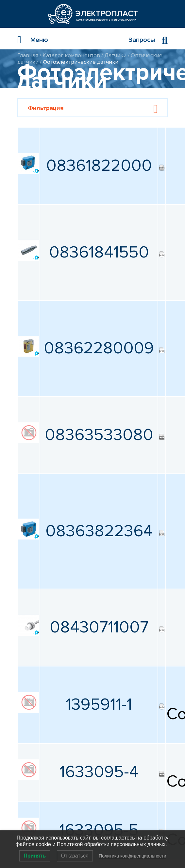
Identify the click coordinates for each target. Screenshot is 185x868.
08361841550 (99, 252)
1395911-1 (99, 705)
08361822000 (99, 166)
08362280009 (99, 348)
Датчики (115, 55)
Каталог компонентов (71, 55)
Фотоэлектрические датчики (81, 62)
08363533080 (99, 435)
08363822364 (99, 531)
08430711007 (99, 627)
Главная (28, 55)
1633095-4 (99, 772)
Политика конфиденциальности (133, 856)
